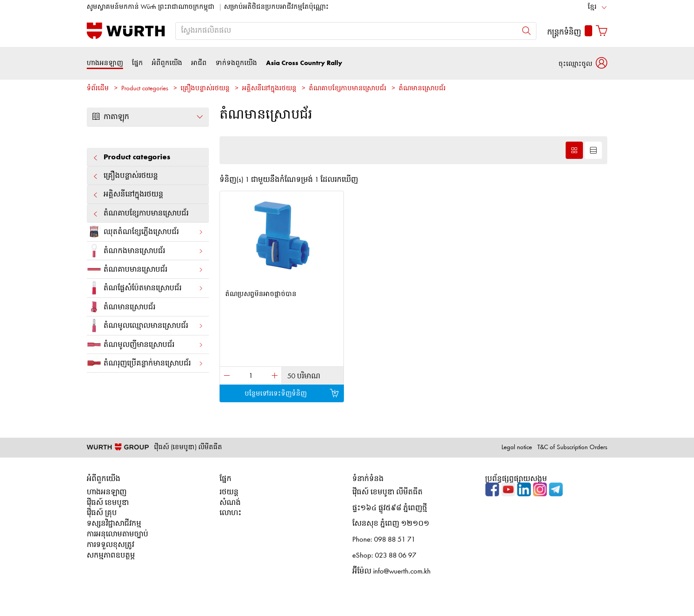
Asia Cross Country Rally (304, 63)
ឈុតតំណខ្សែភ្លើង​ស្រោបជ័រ (145, 232)
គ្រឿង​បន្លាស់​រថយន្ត (205, 89)
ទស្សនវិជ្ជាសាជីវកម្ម (114, 524)
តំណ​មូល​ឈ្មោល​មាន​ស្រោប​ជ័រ (145, 325)
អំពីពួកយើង (167, 63)
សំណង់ (230, 503)
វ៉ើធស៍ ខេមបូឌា (108, 503)
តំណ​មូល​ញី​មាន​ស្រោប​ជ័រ (145, 345)
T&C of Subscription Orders (572, 448)
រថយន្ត (229, 492)
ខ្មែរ (592, 7)
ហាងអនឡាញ (105, 63)
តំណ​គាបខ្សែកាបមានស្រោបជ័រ (348, 89)
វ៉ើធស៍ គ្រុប (102, 513)
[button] (583, 63)
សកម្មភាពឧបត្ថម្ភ (111, 556)
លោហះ (230, 513)
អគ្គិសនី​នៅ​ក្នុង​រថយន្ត (269, 89)
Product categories (145, 89)
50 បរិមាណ (304, 376)
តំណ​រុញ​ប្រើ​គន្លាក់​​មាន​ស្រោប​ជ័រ (145, 363)
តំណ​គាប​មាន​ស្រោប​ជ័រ (145, 269)
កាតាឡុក (148, 117)
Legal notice (517, 448)
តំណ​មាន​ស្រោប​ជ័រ (422, 89)
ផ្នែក (137, 63)
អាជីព (199, 63)
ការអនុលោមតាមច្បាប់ (118, 534)
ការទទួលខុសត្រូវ (110, 545)
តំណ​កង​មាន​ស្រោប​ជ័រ (145, 251)
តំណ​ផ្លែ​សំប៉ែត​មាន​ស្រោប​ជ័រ (145, 288)
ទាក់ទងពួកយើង (236, 63)
